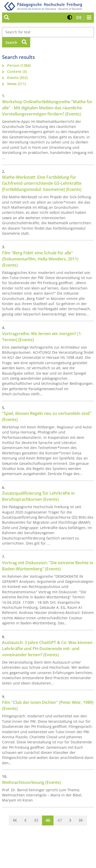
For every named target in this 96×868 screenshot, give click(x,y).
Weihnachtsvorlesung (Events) (31, 782)
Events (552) (18, 78)
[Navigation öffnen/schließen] (89, 18)
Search (16, 42)
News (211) (17, 84)
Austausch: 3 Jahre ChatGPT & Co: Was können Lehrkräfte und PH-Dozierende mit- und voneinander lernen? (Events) (47, 649)
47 (60, 820)
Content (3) (17, 71)
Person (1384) (19, 65)
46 (48, 820)
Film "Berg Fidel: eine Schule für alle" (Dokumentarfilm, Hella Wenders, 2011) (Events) (40, 259)
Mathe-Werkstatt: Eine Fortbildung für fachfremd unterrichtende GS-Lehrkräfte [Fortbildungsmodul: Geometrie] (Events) (42, 183)
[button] (70, 18)
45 (36, 820)
